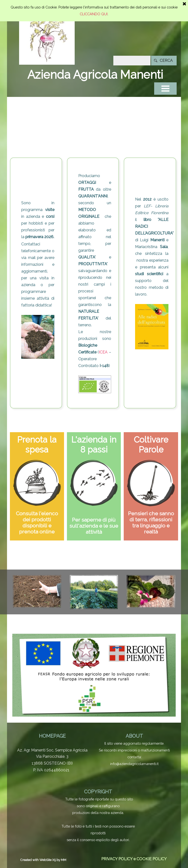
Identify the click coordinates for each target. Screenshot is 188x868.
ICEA (103, 352)
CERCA (166, 60)
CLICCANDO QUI (94, 2)
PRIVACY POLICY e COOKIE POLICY (134, 859)
